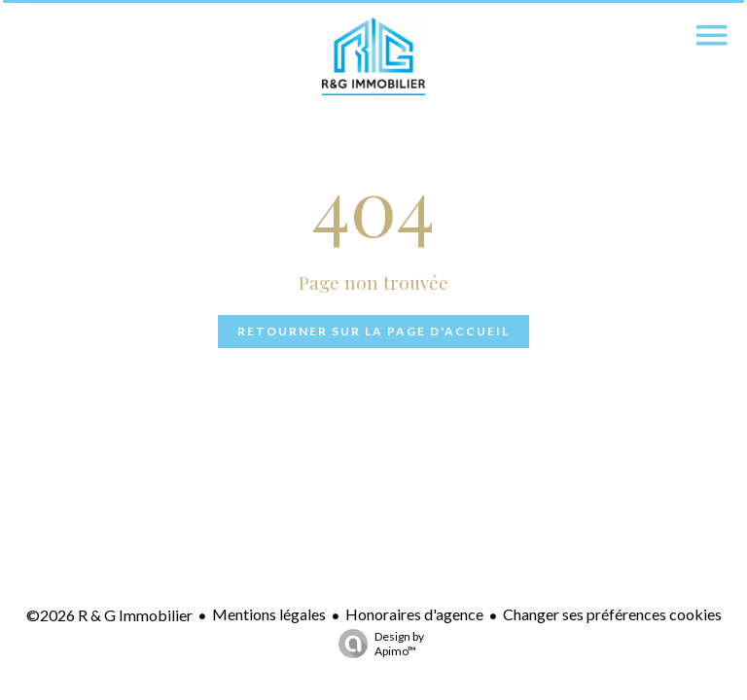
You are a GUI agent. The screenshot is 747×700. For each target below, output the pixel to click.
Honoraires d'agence (414, 614)
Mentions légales (269, 614)
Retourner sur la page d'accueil (373, 331)
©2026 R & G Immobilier (109, 615)
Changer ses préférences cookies (612, 614)
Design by (376, 644)
